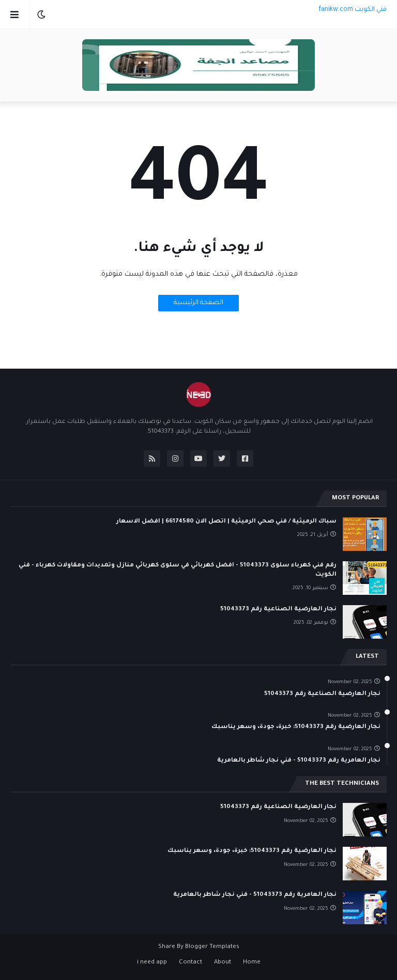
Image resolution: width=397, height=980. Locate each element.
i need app (152, 963)
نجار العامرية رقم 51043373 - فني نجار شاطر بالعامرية (299, 761)
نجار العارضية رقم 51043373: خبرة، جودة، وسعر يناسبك (296, 727)
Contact (190, 963)
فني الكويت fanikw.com (353, 10)
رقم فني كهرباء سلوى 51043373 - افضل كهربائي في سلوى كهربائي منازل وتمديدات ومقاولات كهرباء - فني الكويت (178, 570)
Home (252, 963)
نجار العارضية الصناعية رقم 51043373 (278, 610)
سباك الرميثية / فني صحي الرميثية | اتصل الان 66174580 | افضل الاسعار (226, 522)
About (223, 963)
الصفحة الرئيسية (198, 303)
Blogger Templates (212, 947)
